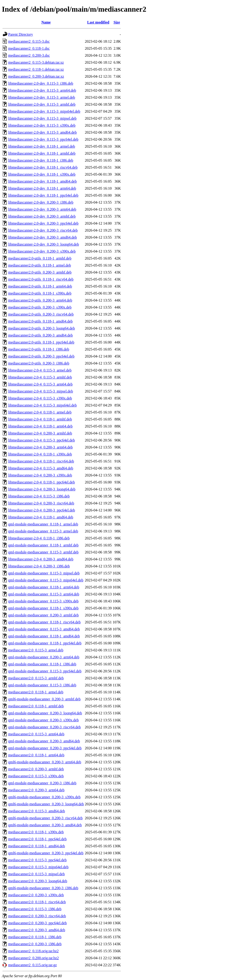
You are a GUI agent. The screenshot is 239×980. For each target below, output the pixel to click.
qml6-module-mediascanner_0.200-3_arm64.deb (45, 762)
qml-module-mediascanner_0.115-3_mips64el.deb (46, 580)
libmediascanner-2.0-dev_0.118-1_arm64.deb (42, 188)
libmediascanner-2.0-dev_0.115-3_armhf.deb (42, 104)
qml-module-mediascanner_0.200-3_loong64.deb (45, 713)
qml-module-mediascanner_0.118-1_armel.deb (43, 524)
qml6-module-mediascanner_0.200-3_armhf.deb (44, 699)
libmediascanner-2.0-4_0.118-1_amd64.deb (41, 517)
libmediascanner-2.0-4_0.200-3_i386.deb (39, 566)
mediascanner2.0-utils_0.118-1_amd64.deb (40, 321)
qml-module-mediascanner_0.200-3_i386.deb (42, 783)
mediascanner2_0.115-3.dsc (29, 41)
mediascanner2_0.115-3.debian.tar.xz (36, 62)
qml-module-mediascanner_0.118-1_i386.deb (42, 664)
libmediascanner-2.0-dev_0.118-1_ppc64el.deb (43, 195)
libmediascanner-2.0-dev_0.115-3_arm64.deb (42, 90)
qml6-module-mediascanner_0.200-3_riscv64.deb (45, 818)
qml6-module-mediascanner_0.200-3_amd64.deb (45, 825)
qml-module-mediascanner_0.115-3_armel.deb (43, 531)
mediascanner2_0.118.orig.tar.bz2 (33, 951)
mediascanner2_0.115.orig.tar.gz (32, 965)
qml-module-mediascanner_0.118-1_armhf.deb (43, 545)
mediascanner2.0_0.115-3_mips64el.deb (38, 867)
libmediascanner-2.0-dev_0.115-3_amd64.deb (42, 132)
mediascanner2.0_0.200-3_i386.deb (35, 944)
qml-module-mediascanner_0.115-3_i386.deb (42, 685)
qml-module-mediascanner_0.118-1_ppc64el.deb (45, 643)
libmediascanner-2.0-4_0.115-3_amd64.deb (41, 468)
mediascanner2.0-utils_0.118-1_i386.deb (39, 349)
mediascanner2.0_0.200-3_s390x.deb (36, 895)
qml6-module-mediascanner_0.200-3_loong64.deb (46, 804)
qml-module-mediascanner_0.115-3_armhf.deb (43, 552)
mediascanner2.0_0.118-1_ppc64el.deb (37, 839)
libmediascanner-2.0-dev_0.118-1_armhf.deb (42, 153)
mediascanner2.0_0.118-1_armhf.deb (36, 706)
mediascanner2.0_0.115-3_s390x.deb (36, 776)
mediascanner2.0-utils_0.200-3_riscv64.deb (41, 314)
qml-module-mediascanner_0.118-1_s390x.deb (43, 608)
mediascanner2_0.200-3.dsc (29, 55)
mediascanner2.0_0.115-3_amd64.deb (37, 811)
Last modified (98, 22)
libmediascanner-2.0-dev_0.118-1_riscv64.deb (43, 167)
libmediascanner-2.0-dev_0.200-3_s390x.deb (42, 251)
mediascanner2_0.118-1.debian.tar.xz (36, 69)
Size (117, 22)
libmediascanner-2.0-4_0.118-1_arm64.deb (40, 426)
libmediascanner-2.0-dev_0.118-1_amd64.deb (42, 181)
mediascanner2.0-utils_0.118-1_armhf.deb (40, 258)
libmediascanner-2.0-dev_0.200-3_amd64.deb (42, 237)
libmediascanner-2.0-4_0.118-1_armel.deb (40, 412)
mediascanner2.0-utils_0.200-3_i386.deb (39, 363)
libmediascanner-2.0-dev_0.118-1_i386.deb (41, 160)
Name (46, 22)
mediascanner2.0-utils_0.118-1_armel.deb (40, 265)
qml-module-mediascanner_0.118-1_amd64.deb (44, 636)
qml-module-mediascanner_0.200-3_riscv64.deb (44, 727)
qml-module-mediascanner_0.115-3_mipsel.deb (44, 573)
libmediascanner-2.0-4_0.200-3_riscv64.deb (41, 503)
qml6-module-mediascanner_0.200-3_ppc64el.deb (46, 853)
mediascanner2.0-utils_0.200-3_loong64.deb (42, 328)
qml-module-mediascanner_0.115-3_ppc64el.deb (45, 671)
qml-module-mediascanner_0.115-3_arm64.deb (44, 594)
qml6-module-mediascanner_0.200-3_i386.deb (43, 888)
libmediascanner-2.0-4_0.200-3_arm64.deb (40, 447)
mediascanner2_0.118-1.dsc (29, 48)
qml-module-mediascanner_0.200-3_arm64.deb (44, 657)
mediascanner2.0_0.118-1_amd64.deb (37, 846)
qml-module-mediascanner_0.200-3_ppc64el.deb (45, 748)
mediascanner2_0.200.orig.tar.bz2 (33, 958)
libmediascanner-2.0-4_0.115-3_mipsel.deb (41, 391)
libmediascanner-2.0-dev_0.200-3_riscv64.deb (43, 230)
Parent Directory (21, 34)
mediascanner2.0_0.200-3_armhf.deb (36, 769)
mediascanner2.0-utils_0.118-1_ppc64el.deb (41, 342)
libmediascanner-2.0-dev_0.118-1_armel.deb (42, 146)
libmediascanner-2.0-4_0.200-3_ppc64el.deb (42, 510)
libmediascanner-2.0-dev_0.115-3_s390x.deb (42, 125)
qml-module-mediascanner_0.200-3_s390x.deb (43, 720)
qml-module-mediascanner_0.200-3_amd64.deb (44, 741)
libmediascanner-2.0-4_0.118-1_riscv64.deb (41, 461)
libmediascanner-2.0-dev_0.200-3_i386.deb (41, 202)
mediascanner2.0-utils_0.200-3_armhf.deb (40, 272)
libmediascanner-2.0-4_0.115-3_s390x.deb (40, 398)
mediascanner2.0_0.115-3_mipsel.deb (36, 874)
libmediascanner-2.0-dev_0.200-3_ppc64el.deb (43, 223)
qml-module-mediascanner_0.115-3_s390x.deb (43, 601)
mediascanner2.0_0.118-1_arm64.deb (36, 755)
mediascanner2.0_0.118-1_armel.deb (36, 692)
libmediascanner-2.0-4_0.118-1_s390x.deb (40, 454)
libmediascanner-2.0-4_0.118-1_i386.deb (39, 538)
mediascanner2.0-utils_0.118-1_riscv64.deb (41, 279)
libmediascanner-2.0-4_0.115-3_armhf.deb (40, 377)
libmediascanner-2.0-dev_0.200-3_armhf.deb (42, 216)
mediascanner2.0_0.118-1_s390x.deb (36, 832)
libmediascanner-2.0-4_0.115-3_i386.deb (39, 496)
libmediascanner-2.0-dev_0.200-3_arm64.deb (42, 209)
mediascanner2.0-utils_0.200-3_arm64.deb (40, 300)
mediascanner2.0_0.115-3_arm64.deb (36, 734)
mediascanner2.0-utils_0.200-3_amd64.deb (40, 335)
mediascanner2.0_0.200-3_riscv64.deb (37, 916)
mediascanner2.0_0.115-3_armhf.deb (36, 678)
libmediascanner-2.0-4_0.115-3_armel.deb (40, 370)
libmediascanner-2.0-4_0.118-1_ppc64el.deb (42, 482)
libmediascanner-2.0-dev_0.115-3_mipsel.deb (42, 118)
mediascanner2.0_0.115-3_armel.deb (36, 650)
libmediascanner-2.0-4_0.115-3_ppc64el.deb (42, 440)
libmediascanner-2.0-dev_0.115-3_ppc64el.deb (43, 139)
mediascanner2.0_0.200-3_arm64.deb (36, 790)
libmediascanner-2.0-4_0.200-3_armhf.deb (40, 433)
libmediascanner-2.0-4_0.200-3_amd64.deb (41, 559)
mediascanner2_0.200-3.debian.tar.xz (36, 76)
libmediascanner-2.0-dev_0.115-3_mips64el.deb (44, 111)
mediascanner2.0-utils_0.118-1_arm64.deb (40, 286)
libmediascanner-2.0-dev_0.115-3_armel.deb (42, 97)
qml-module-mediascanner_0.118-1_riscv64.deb (44, 622)
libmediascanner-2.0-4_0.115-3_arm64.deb (40, 384)
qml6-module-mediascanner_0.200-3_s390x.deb (44, 797)
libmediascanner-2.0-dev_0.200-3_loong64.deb (44, 244)
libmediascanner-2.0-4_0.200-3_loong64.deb (42, 489)
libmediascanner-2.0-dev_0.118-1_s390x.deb (42, 174)
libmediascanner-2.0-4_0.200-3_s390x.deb (40, 475)
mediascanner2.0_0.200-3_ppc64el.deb (37, 923)
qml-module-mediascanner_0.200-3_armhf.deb (43, 615)
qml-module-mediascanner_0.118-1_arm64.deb (44, 587)
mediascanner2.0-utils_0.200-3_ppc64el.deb (41, 356)
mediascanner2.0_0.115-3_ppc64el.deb (37, 860)
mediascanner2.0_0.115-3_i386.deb (35, 909)
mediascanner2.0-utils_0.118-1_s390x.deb (40, 293)
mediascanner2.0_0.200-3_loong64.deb (38, 881)
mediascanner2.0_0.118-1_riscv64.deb (37, 902)
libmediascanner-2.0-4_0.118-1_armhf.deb (40, 419)
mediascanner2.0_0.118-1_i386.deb (35, 937)
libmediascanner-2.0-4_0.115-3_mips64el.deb (42, 405)
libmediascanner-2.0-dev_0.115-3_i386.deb (41, 83)
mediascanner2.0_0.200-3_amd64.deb (37, 930)
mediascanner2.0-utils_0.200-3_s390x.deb (40, 307)
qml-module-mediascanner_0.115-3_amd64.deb (44, 629)
